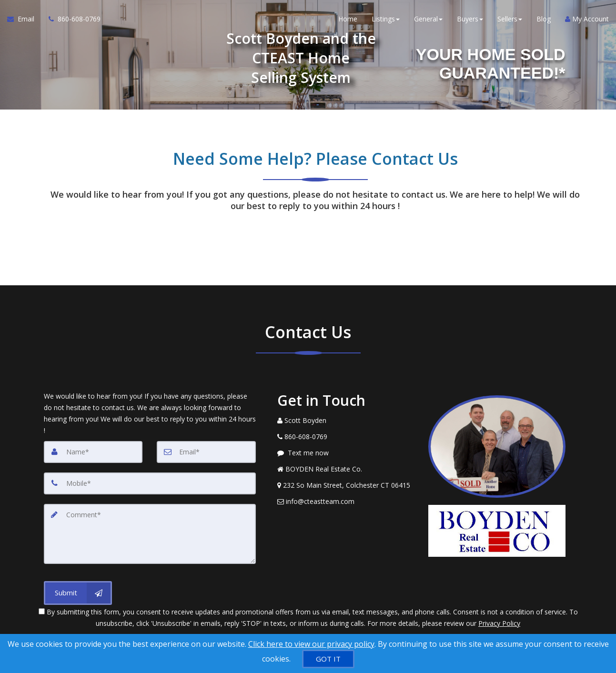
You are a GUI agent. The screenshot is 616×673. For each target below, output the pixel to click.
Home (348, 19)
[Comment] (150, 534)
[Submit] (78, 593)
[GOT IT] (328, 659)
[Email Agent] (24, 19)
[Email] (206, 452)
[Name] (93, 452)
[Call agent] (71, 19)
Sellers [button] (510, 19)
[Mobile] (150, 483)
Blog (544, 19)
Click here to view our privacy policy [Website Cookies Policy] (311, 644)
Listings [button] (386, 19)
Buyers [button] (470, 19)
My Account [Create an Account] (587, 19)
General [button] (428, 19)
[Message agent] (346, 453)
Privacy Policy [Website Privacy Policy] (499, 623)
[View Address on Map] (346, 485)
